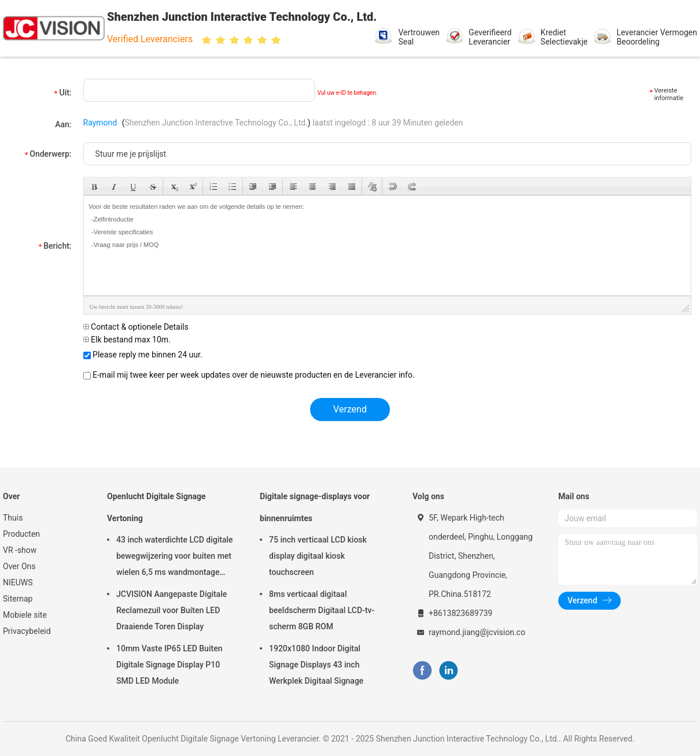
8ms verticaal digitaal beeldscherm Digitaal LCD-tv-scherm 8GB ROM (322, 610)
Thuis (13, 518)
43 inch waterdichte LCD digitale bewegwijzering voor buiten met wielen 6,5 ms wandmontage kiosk (175, 558)
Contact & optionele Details (136, 327)
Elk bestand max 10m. (127, 340)
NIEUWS (18, 582)
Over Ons (19, 566)
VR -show (20, 550)
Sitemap (18, 599)
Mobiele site (25, 615)
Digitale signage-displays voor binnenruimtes (315, 507)
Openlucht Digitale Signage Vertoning (156, 507)
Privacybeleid (27, 631)
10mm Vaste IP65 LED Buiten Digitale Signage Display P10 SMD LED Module (169, 665)
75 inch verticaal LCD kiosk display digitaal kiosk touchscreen (318, 556)
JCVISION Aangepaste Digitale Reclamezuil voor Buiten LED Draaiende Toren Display (172, 610)
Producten (21, 534)
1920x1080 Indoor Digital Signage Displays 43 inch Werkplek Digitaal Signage (316, 665)
